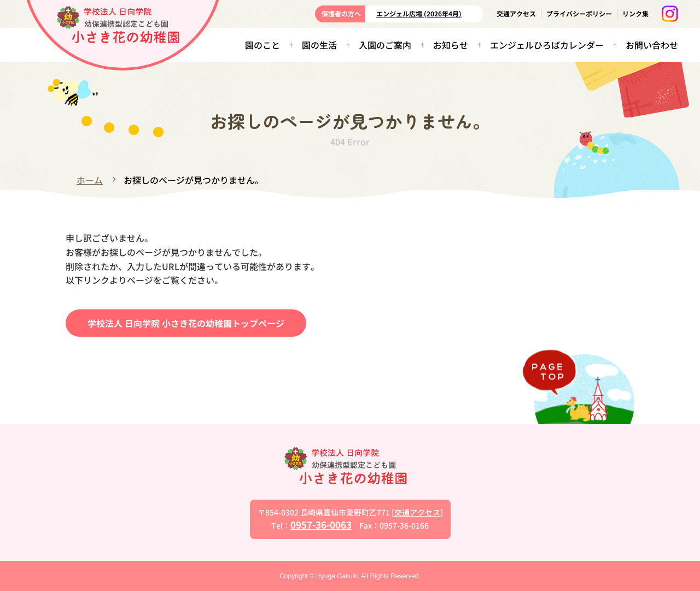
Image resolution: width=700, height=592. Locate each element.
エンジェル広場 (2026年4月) (419, 13)
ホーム (90, 180)
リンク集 (635, 13)
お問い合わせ (652, 45)
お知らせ (451, 45)
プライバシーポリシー (579, 13)
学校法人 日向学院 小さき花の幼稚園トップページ (186, 323)
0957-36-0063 (321, 524)
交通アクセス (516, 13)
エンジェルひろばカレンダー (547, 45)
